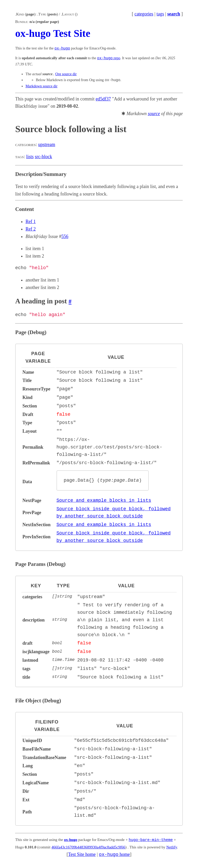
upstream (47, 144)
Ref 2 (31, 229)
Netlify (172, 847)
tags (160, 14)
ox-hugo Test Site (53, 33)
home (114, 854)
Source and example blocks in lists (104, 500)
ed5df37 (103, 99)
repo (109, 58)
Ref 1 (31, 222)
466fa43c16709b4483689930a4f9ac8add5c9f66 (88, 847)
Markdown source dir (42, 86)
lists (30, 157)
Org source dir (66, 74)
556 (65, 236)
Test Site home (82, 854)
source (154, 114)
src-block (43, 157)
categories (144, 14)
